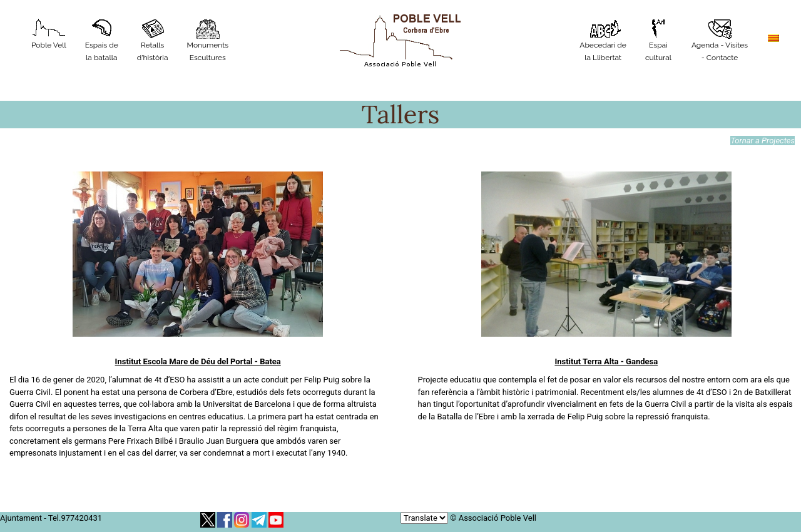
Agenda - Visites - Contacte (720, 40)
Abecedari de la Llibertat (603, 40)
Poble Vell (49, 34)
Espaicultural (658, 40)
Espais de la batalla (102, 40)
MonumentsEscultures (207, 40)
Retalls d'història (153, 40)
